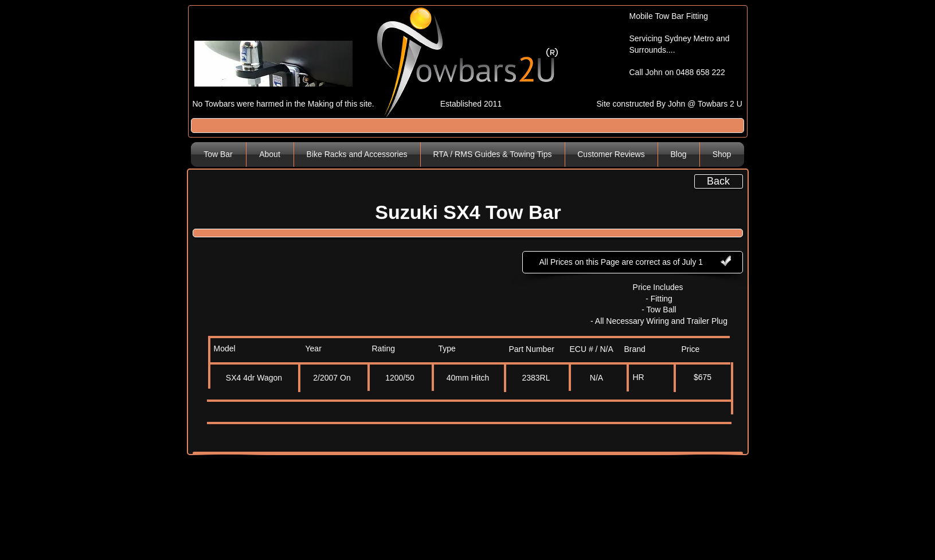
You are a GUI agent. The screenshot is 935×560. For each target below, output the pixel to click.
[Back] (719, 181)
